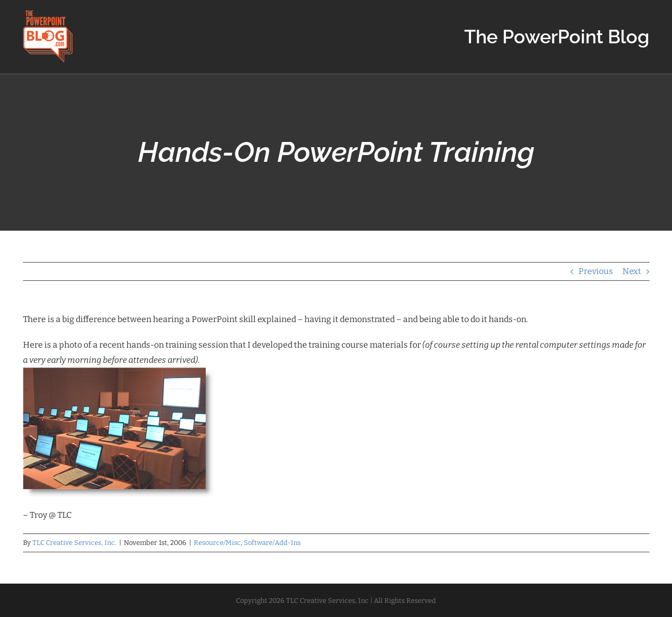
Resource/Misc (217, 543)
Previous (596, 271)
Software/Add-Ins (272, 543)
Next (632, 271)
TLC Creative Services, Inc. (74, 543)
